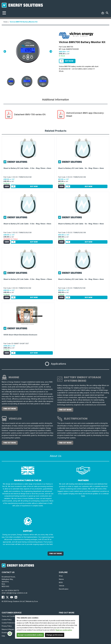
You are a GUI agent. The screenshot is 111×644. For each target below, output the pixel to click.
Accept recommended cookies (30, 635)
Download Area (7, 633)
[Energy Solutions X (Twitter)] (7, 597)
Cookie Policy (7, 620)
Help (3, 636)
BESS (61, 582)
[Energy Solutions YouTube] (12, 597)
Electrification (64, 589)
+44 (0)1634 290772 (12, 590)
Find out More (56, 553)
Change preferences (55, 635)
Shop (61, 576)
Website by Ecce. (32, 601)
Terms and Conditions (9, 616)
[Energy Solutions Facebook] (3, 597)
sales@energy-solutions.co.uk (17, 593)
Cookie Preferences (9, 623)
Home (6, 22)
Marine (61, 579)
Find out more (10, 409)
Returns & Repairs (8, 629)
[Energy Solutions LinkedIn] (16, 597)
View (7, 186)
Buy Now (69, 61)
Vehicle (62, 586)
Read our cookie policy (64, 630)
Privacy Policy (7, 626)
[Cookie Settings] (10, 634)
